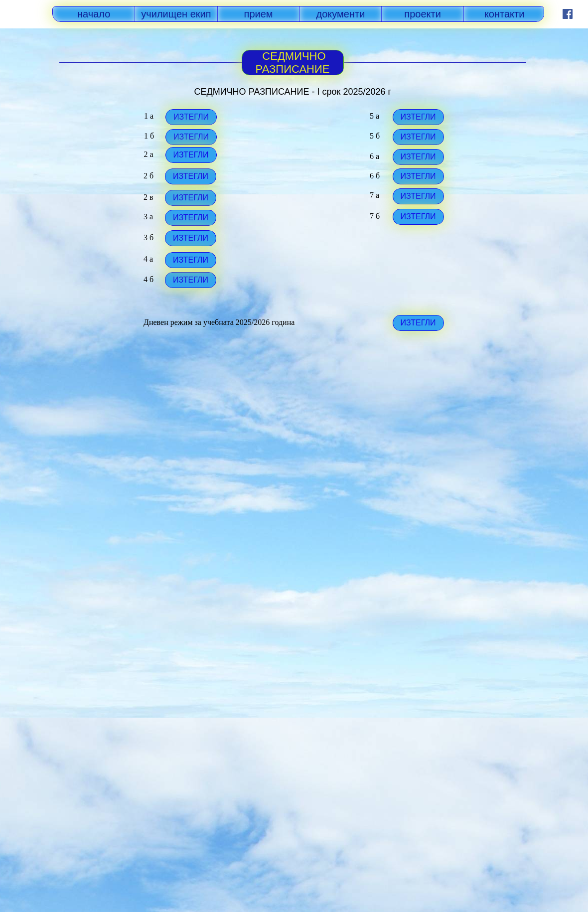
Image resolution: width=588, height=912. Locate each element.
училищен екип (176, 14)
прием (259, 14)
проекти (423, 14)
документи (341, 14)
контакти (505, 14)
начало (94, 14)
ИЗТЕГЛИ (191, 155)
